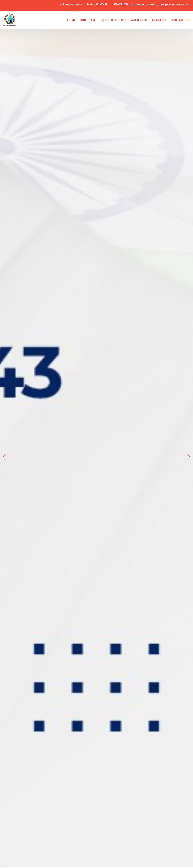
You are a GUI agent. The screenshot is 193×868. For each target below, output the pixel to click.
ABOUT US (159, 20)
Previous (5, 457)
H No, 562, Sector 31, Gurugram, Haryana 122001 (162, 5)
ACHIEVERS (139, 20)
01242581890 (121, 4)
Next (188, 457)
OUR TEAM (88, 20)
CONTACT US (180, 20)
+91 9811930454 (98, 4)
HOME (71, 20)
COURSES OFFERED (113, 20)
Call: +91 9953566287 (72, 4)
